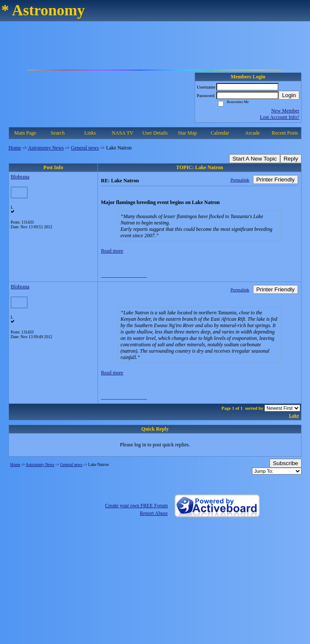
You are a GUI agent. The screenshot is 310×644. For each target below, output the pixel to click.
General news (85, 148)
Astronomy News (46, 148)
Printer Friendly (276, 180)
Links (90, 133)
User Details (155, 133)
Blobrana (20, 177)
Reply (291, 159)
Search (58, 133)
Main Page (25, 133)
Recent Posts (285, 133)
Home (15, 148)
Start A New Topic (255, 159)
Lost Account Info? (280, 117)
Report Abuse (154, 513)
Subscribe (286, 463)
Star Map (187, 133)
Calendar (220, 133)
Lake (294, 415)
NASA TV (122, 133)
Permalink (240, 180)
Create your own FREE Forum (136, 506)
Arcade (252, 133)
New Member (285, 111)
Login (289, 95)
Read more (112, 251)
